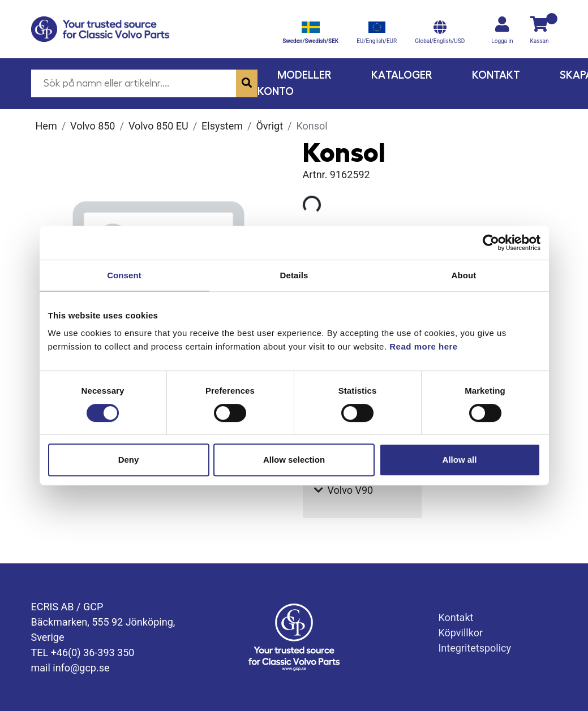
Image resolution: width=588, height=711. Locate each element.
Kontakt (496, 75)
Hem (46, 126)
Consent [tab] (124, 275)
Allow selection (294, 460)
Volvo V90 (344, 490)
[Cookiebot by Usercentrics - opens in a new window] (491, 243)
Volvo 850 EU (158, 126)
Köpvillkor (460, 633)
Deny (129, 460)
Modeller (304, 75)
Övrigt (269, 126)
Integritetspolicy (475, 648)
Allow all (460, 460)
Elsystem (222, 126)
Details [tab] (294, 275)
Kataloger (402, 75)
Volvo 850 (93, 126)
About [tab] (464, 275)
